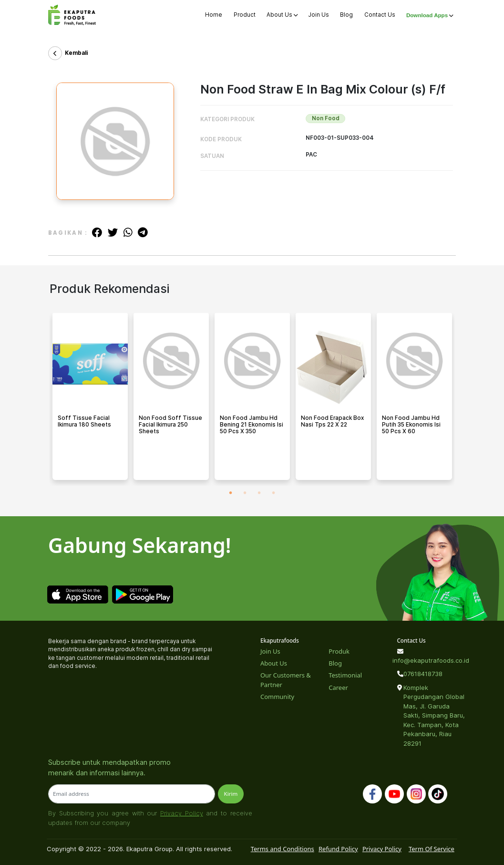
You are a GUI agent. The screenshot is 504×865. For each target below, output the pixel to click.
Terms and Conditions (283, 849)
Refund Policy (338, 849)
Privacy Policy (182, 813)
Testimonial (345, 675)
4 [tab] (274, 493)
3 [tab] (259, 493)
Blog (346, 15)
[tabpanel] (90, 399)
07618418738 (423, 674)
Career (338, 688)
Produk (339, 651)
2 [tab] (245, 493)
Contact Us (380, 15)
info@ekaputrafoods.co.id (426, 660)
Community (277, 697)
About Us (282, 15)
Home (214, 15)
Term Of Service (432, 849)
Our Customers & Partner (286, 680)
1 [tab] (231, 493)
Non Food (326, 118)
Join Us (319, 15)
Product (245, 15)
